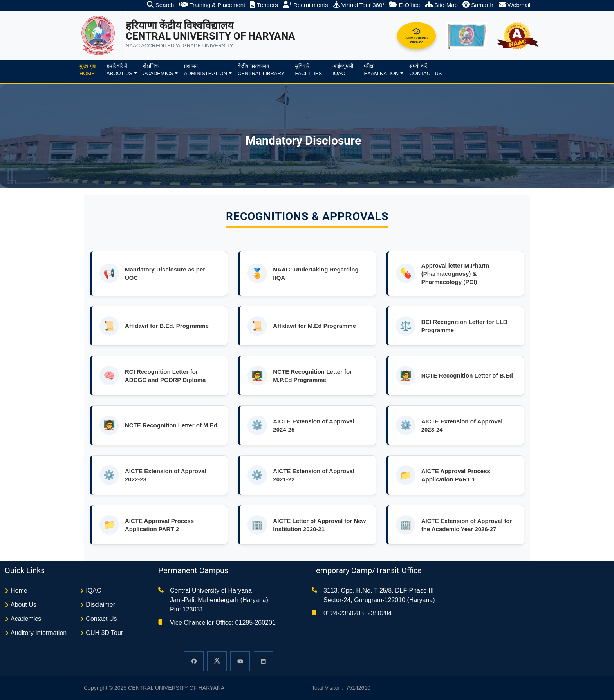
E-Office (405, 5)
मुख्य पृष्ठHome (88, 70)
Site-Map (441, 5)
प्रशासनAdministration (206, 70)
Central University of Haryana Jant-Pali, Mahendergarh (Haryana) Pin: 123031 (219, 600)
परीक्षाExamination (381, 70)
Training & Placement (212, 5)
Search (161, 5)
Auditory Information (39, 633)
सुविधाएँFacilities (308, 70)
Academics (26, 619)
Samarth (478, 5)
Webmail (515, 5)
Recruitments (305, 5)
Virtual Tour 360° (359, 5)
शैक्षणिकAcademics (158, 70)
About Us (23, 605)
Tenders (264, 5)
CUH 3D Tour (104, 633)
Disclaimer (100, 605)
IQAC (93, 591)
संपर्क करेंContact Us (425, 70)
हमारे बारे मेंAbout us (119, 70)
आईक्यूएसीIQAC (343, 70)
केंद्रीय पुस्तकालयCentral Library (261, 70)
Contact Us (101, 619)
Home (19, 591)
